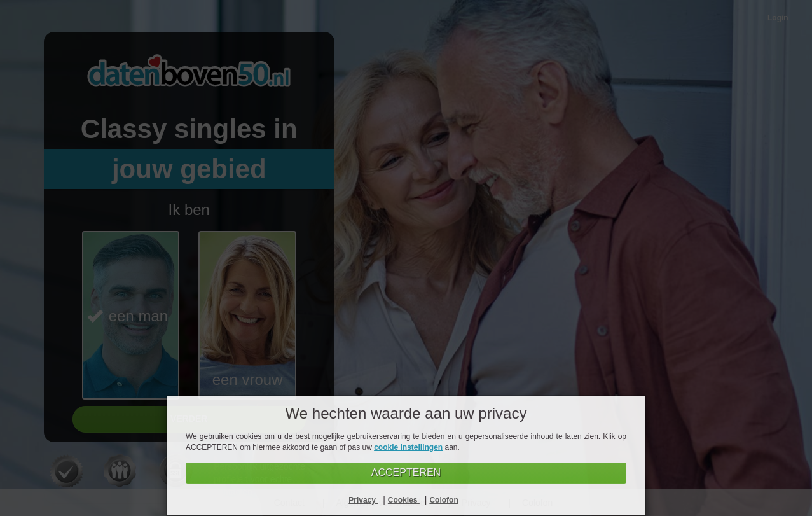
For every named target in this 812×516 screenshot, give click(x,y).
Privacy (363, 500)
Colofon (444, 500)
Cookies (404, 500)
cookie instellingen (408, 447)
